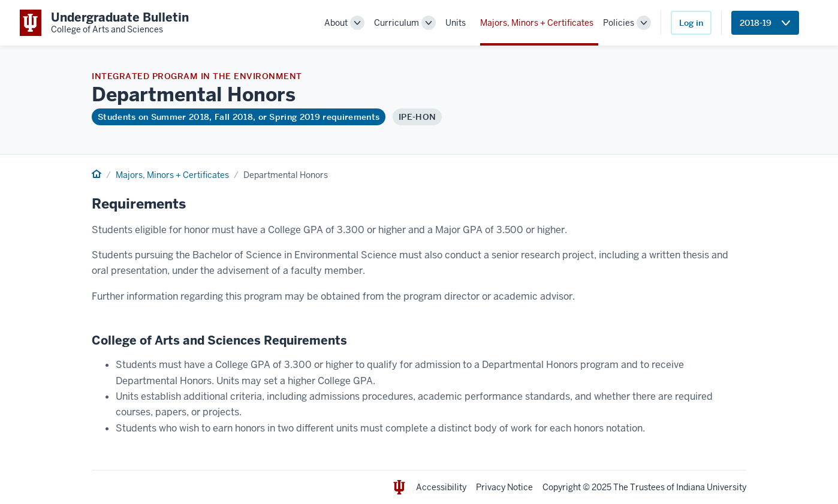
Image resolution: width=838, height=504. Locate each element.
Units (456, 23)
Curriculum (397, 23)
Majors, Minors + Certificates (537, 23)
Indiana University (711, 487)
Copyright (562, 487)
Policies (619, 23)
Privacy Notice (504, 487)
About (336, 23)
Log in (691, 23)
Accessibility (441, 487)
